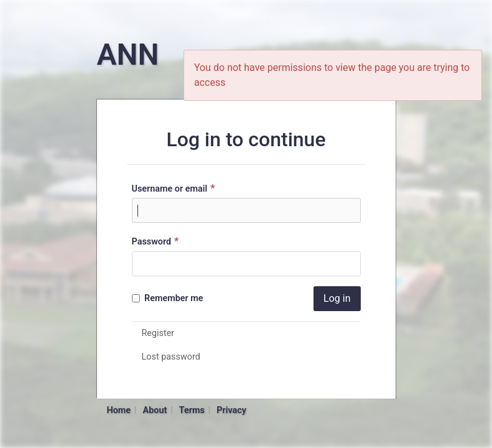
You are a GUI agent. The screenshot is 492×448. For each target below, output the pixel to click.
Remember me (168, 298)
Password (157, 241)
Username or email (175, 188)
